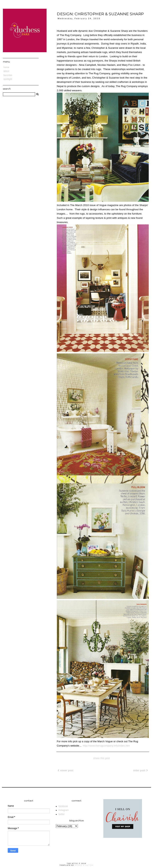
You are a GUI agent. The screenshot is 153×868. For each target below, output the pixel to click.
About (6, 71)
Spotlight (8, 79)
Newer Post (66, 771)
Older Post (141, 771)
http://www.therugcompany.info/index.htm (106, 746)
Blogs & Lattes (84, 865)
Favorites (8, 75)
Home (6, 67)
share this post (102, 758)
